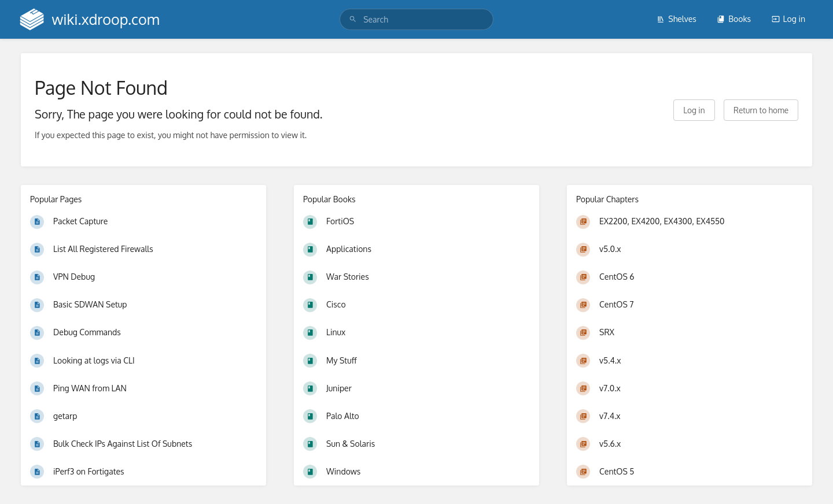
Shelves (677, 19)
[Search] (353, 19)
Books (734, 19)
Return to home (761, 110)
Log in (788, 19)
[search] (417, 19)
